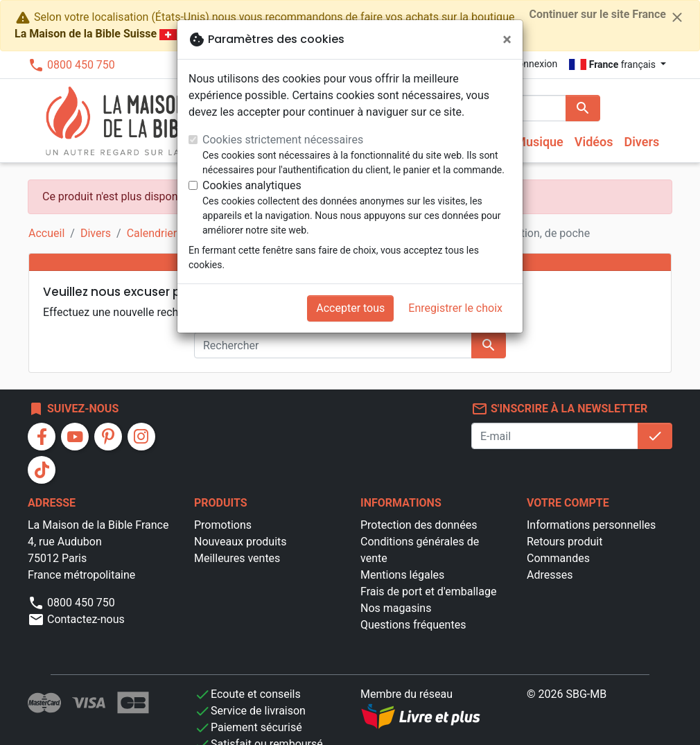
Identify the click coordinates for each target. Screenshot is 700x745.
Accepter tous (350, 308)
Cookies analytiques (252, 185)
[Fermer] (507, 40)
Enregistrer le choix (455, 308)
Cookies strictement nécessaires (283, 140)
